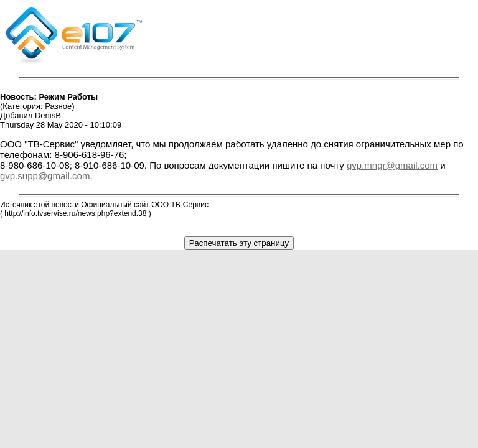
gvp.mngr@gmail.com (392, 165)
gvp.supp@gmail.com (45, 176)
